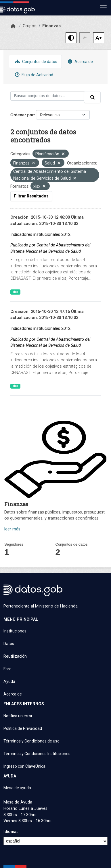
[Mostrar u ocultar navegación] (103, 8)
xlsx (15, 292)
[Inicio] (13, 26)
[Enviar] (92, 97)
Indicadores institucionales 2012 (40, 235)
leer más (12, 529)
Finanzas (51, 26)
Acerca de (80, 61)
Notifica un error (18, 716)
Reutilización (15, 656)
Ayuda (9, 681)
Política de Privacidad (23, 728)
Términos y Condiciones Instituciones (37, 754)
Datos (9, 644)
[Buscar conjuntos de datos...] (47, 96)
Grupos (30, 26)
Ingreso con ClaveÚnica (24, 766)
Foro (7, 669)
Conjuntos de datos (35, 61)
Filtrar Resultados (31, 196)
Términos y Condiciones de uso (31, 741)
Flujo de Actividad (33, 75)
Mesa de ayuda (17, 788)
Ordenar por (22, 115)
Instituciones (15, 631)
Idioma (10, 832)
